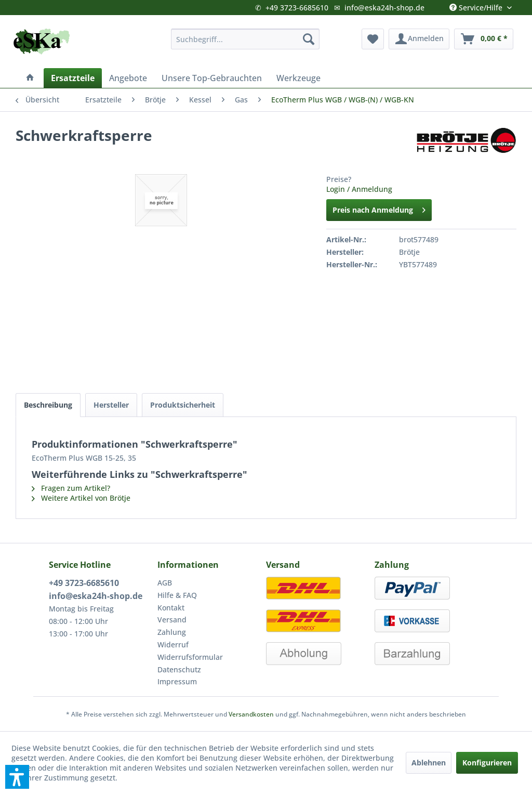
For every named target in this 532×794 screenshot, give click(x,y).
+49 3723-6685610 (297, 8)
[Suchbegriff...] (245, 39)
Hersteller (111, 405)
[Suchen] (309, 39)
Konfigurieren (487, 763)
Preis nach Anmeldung (379, 208)
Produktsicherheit (183, 405)
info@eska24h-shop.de (384, 8)
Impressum (177, 681)
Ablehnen (429, 763)
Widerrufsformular (190, 657)
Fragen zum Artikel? (71, 488)
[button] (17, 777)
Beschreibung (48, 405)
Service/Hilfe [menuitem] (477, 5)
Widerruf (173, 645)
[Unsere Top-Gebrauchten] (212, 78)
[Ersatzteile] (73, 78)
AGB (165, 583)
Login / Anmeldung (359, 189)
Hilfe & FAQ (177, 595)
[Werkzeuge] (298, 78)
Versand (172, 620)
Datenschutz (179, 669)
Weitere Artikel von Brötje (81, 498)
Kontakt (171, 608)
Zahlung (172, 632)
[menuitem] (245, 39)
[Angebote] (128, 78)
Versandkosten (251, 714)
